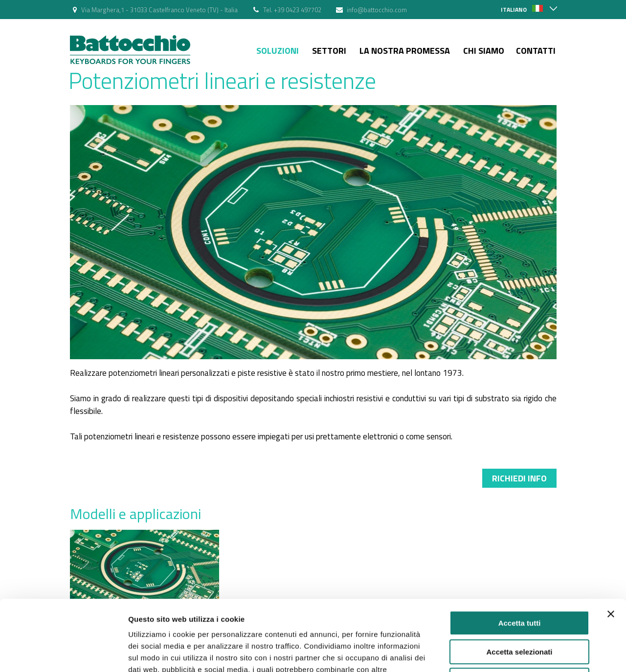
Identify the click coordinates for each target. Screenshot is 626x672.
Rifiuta (520, 610)
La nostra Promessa (405, 51)
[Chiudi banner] (611, 543)
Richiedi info (519, 478)
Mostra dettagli (514, 653)
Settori (329, 51)
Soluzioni (278, 51)
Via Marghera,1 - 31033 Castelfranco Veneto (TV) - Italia (159, 10)
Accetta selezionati (519, 581)
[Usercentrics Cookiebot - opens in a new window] (63, 653)
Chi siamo (484, 51)
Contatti (536, 51)
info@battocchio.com (377, 10)
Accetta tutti (520, 553)
